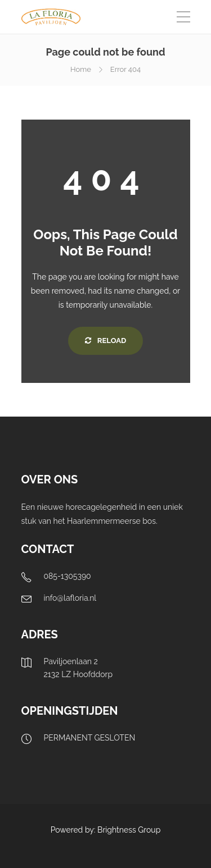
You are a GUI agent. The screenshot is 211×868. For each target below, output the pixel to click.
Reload (105, 341)
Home (81, 69)
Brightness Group (129, 830)
